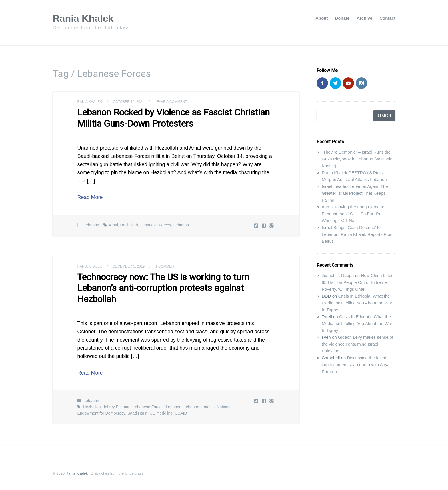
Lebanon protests (199, 407)
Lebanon (91, 225)
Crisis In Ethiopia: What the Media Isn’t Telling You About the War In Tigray (357, 303)
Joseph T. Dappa (338, 275)
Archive (364, 18)
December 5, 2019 (129, 266)
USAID (181, 413)
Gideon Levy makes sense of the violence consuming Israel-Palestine (357, 344)
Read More (90, 197)
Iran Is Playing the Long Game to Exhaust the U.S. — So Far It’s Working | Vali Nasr (353, 214)
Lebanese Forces (156, 225)
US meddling (161, 413)
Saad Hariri (137, 413)
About (322, 18)
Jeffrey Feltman (117, 407)
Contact (387, 18)
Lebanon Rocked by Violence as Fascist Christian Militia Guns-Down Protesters (173, 118)
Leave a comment (171, 102)
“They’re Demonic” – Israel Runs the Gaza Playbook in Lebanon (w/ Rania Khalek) (357, 159)
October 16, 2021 (128, 102)
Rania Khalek (83, 18)
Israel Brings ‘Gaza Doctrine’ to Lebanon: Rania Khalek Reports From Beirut (358, 234)
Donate (342, 18)
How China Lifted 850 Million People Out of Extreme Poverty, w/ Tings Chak (358, 282)
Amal (113, 225)
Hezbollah (129, 225)
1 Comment (166, 266)
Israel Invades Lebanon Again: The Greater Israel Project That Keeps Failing (355, 193)
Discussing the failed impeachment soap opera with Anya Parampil (356, 365)
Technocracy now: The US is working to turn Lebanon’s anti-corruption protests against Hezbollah (163, 288)
